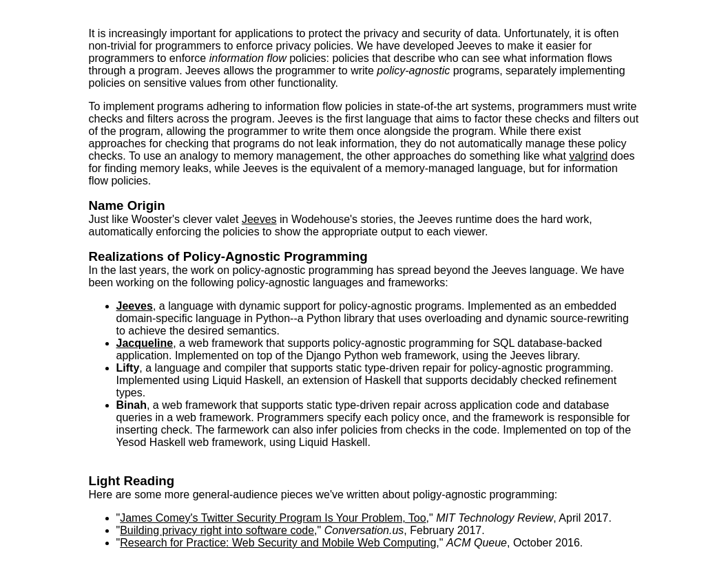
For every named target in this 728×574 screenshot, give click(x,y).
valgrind (588, 156)
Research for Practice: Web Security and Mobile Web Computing (278, 543)
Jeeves (259, 219)
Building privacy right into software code (217, 530)
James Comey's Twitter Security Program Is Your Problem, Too (273, 518)
